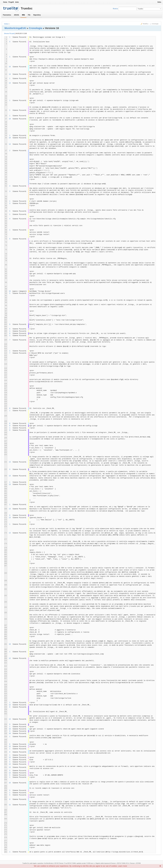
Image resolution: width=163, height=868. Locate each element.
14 (10, 74)
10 (10, 119)
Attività (16, 15)
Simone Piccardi (9, 34)
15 (10, 291)
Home (5, 2)
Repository (37, 15)
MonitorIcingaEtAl (15, 28)
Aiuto (17, 2)
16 (10, 67)
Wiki (23, 15)
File (29, 15)
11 (10, 805)
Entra (159, 2)
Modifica (146, 24)
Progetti (11, 2)
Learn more (123, 866)
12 (10, 658)
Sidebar (6, 24)
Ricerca (115, 9)
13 (10, 462)
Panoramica (7, 15)
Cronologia (155, 24)
